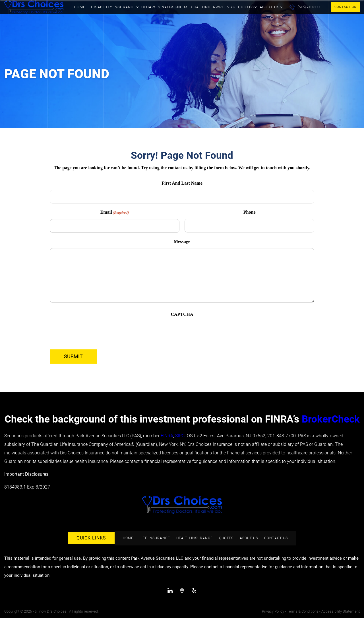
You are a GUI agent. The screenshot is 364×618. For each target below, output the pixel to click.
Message (182, 241)
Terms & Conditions (303, 611)
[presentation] (93, 332)
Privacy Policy (273, 611)
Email (115, 213)
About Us (270, 7)
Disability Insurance (113, 7)
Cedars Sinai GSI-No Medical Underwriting (187, 7)
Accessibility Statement (341, 611)
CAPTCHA (182, 314)
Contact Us (345, 7)
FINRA (167, 436)
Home (80, 7)
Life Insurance (155, 538)
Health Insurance (195, 538)
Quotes (246, 7)
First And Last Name (182, 183)
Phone (250, 212)
